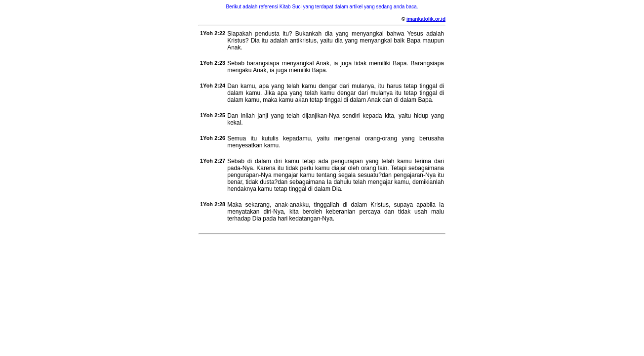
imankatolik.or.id (426, 19)
